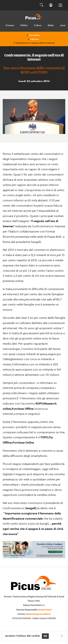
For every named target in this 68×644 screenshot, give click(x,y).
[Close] (62, 636)
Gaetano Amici (45, 610)
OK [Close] (45, 636)
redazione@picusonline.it (38, 614)
